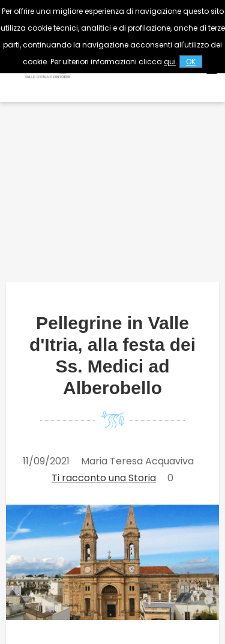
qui (170, 62)
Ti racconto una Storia (104, 478)
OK (191, 62)
